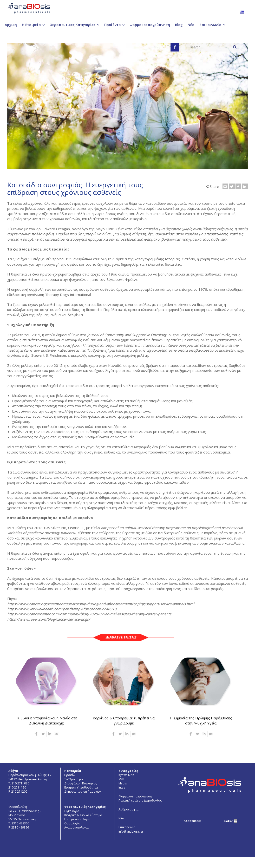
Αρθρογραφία (128, 809)
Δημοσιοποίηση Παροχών (82, 792)
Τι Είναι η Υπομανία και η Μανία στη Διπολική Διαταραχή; (47, 720)
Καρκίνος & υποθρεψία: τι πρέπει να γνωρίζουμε (124, 720)
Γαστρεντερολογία (77, 819)
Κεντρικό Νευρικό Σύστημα (83, 815)
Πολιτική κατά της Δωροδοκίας (140, 800)
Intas (122, 787)
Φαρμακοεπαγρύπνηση (135, 796)
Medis (123, 783)
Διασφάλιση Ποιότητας (81, 783)
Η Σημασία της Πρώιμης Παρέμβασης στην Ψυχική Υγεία (201, 720)
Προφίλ (69, 775)
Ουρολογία (72, 823)
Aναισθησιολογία (76, 827)
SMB (121, 779)
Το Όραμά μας (74, 779)
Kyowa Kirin (126, 775)
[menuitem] (242, 12)
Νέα (121, 818)
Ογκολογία (72, 811)
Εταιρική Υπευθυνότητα (81, 787)
